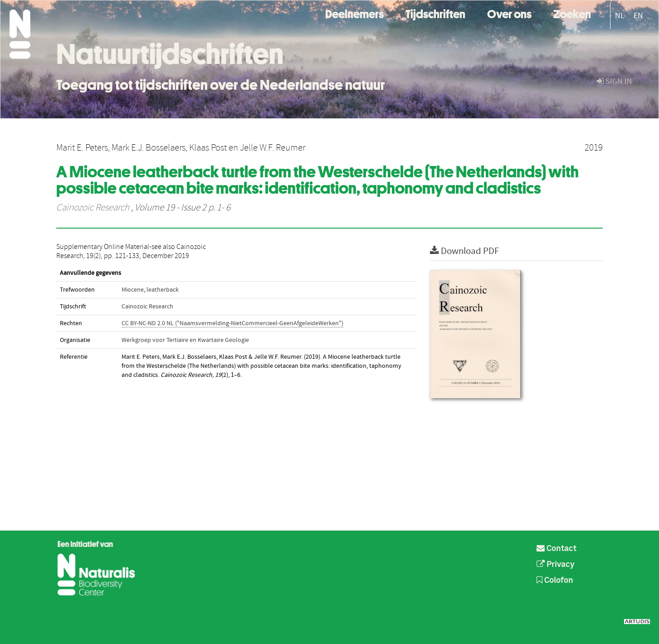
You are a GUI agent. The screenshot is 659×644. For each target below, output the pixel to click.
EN (638, 16)
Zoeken (572, 13)
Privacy (556, 565)
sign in (615, 81)
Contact (556, 549)
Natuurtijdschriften (170, 54)
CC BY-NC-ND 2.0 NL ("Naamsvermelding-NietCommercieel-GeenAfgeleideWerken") (232, 323)
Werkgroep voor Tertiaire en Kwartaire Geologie (185, 340)
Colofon (555, 581)
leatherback (163, 290)
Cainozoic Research (93, 208)
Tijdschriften (435, 13)
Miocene (133, 290)
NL (620, 16)
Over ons (509, 13)
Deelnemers (354, 13)
